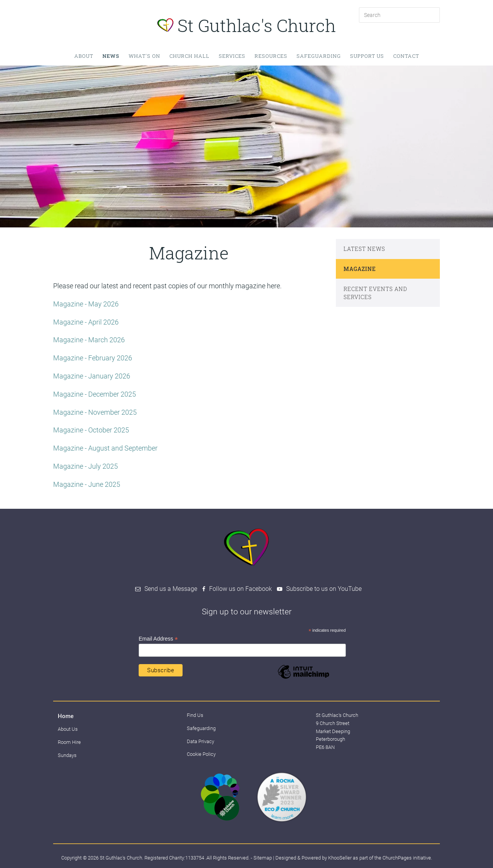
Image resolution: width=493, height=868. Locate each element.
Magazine (360, 269)
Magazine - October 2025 (91, 430)
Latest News (364, 249)
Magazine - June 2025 (87, 484)
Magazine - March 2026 (89, 340)
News (111, 56)
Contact (406, 56)
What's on (144, 56)
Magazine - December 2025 (95, 394)
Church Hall (189, 56)
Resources (271, 56)
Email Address (158, 639)
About (84, 56)
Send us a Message (171, 589)
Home (66, 716)
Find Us (195, 715)
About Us (68, 729)
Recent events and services (375, 293)
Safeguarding (319, 56)
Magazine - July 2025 (86, 466)
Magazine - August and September (106, 448)
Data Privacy (200, 741)
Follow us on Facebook (241, 589)
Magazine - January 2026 (92, 376)
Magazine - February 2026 (93, 358)
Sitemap (263, 858)
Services (232, 56)
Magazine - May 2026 (86, 304)
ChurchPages (397, 858)
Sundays (67, 755)
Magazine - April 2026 (86, 322)
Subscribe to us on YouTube (324, 589)
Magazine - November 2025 (95, 412)
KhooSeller (340, 858)
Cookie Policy (201, 754)
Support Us (367, 56)
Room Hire (69, 742)
